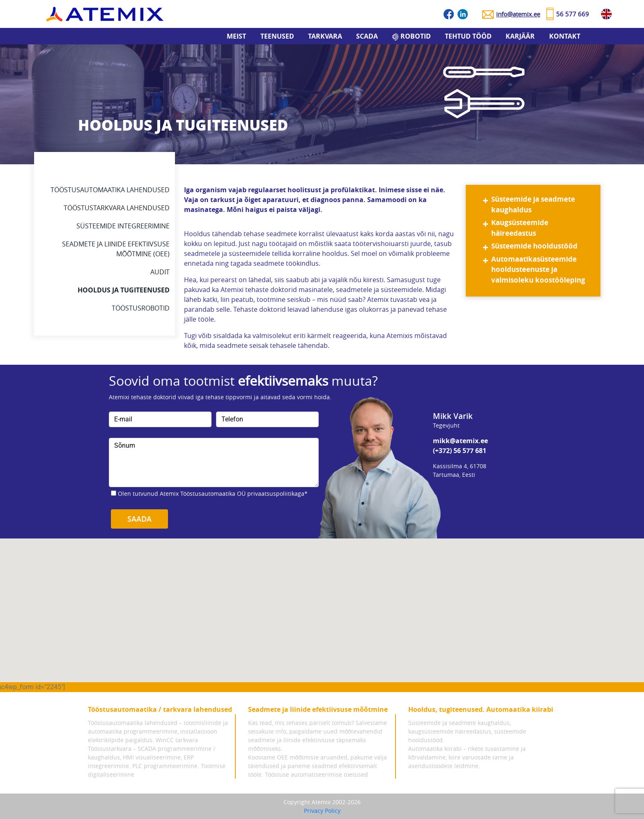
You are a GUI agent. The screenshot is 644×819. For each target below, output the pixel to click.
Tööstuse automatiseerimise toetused (316, 774)
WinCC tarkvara (177, 740)
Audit (160, 272)
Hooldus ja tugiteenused (124, 290)
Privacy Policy (322, 811)
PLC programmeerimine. (166, 766)
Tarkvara (325, 36)
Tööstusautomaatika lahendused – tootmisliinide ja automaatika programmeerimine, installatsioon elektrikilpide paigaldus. (158, 731)
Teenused (277, 36)
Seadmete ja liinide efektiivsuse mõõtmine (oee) (116, 249)
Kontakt (565, 36)
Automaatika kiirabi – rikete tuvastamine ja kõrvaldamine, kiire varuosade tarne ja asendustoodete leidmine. (467, 757)
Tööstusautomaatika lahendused (110, 190)
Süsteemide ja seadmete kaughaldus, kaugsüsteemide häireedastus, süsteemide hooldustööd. (467, 731)
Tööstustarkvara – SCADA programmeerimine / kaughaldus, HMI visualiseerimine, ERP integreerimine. (152, 757)
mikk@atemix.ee (460, 441)
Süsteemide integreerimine (123, 226)
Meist (236, 36)
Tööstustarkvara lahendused (117, 208)
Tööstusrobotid (141, 308)
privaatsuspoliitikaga (276, 493)
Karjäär (520, 36)
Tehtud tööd (468, 36)
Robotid (416, 36)
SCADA (367, 36)
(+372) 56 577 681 (460, 451)
